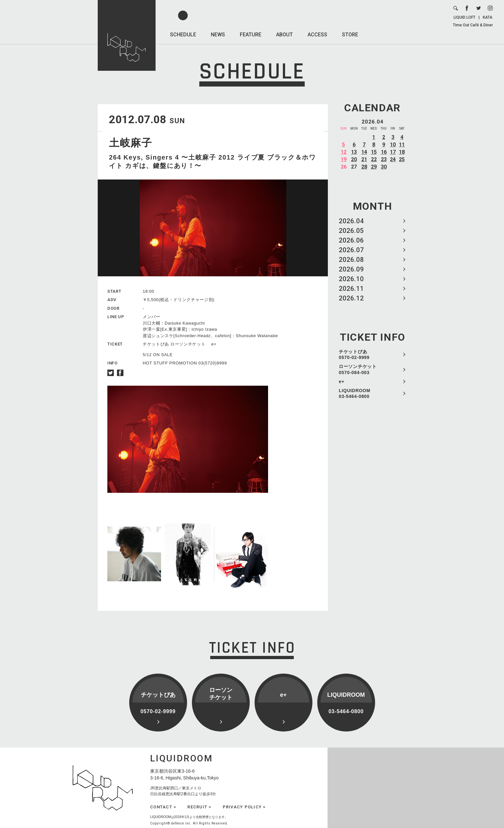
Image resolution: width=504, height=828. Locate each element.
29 (374, 167)
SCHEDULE (183, 35)
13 (354, 152)
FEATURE (251, 35)
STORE (350, 35)
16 (384, 152)
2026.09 (351, 269)
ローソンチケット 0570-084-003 (358, 369)
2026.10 (351, 279)
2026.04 (351, 221)
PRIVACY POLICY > (244, 807)
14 (364, 152)
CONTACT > (163, 807)
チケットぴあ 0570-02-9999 (354, 354)
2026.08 (351, 260)
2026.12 (351, 298)
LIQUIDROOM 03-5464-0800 (355, 393)
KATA (488, 17)
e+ (342, 382)
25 (402, 159)
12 (344, 152)
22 (374, 159)
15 (374, 152)
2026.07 (351, 250)
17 (393, 152)
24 (393, 159)
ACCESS (317, 35)
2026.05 (351, 231)
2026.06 (351, 240)
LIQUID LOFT (464, 17)
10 (393, 145)
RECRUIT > (199, 807)
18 (402, 152)
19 (344, 159)
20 (354, 159)
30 (384, 167)
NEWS (218, 35)
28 (364, 167)
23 (384, 159)
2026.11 (351, 289)
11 (402, 145)
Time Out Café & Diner (473, 25)
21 (364, 159)
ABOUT (284, 35)
